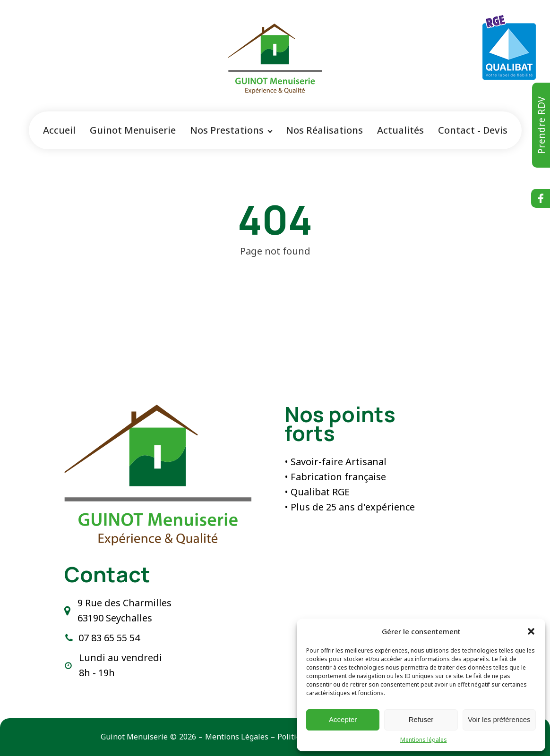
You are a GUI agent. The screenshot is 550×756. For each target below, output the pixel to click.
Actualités (400, 130)
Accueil (59, 130)
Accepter (343, 719)
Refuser (421, 719)
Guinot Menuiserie (133, 130)
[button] (531, 631)
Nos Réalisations (324, 130)
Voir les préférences (499, 719)
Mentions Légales (237, 737)
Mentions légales (424, 740)
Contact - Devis (473, 130)
